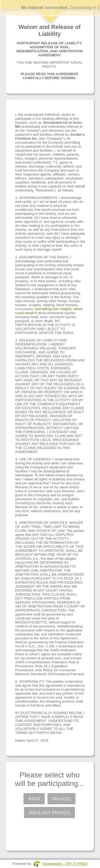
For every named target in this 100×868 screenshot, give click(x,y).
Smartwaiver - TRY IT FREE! (65, 864)
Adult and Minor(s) (49, 812)
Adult (34, 799)
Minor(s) (62, 799)
